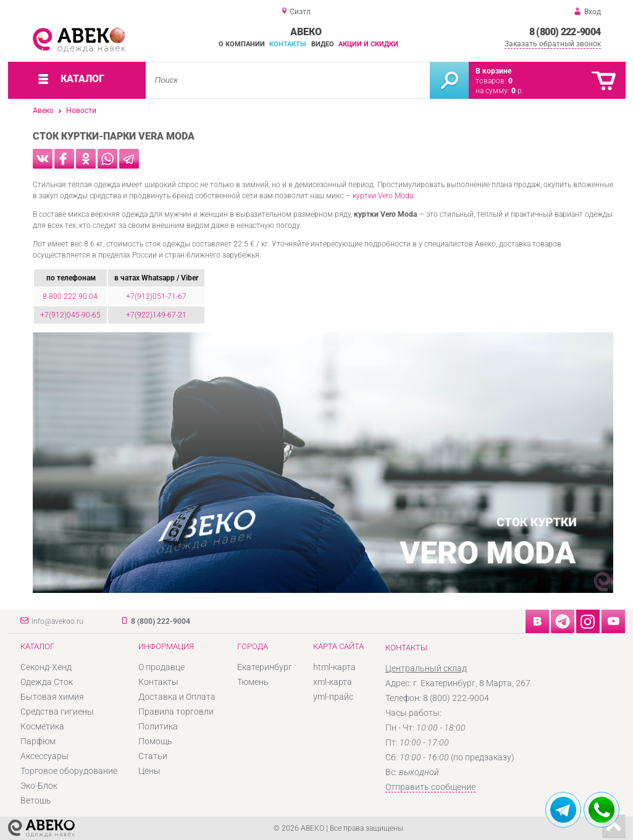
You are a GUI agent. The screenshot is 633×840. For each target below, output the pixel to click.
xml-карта (333, 682)
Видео (323, 44)
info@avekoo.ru (57, 621)
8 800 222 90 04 (70, 296)
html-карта (334, 667)
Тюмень (253, 682)
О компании (242, 44)
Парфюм (38, 741)
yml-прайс (333, 697)
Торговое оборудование (69, 771)
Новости (81, 111)
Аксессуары (44, 756)
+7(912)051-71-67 (156, 296)
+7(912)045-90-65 (70, 315)
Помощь (155, 741)
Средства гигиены (57, 712)
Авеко (43, 111)
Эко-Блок (39, 786)
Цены (149, 771)
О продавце (161, 667)
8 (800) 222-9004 (565, 32)
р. (518, 91)
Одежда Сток (47, 682)
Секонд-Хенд (46, 667)
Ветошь (36, 800)
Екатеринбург (265, 667)
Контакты (288, 44)
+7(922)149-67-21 (156, 315)
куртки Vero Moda (383, 196)
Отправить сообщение (430, 787)
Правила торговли (176, 712)
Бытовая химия (52, 697)
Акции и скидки (368, 44)
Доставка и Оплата (177, 697)
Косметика (42, 726)
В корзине (493, 71)
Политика (158, 726)
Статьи (153, 756)
